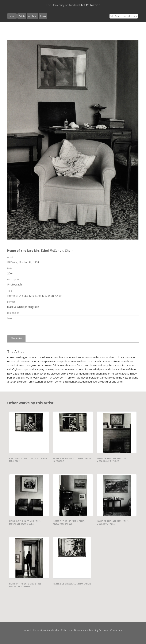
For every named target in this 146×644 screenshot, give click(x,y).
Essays (43, 16)
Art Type (32, 16)
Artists (22, 16)
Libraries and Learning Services (91, 630)
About (28, 630)
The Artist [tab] (16, 338)
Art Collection (73, 5)
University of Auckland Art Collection (52, 630)
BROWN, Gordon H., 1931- (24, 262)
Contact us (116, 630)
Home (12, 16)
